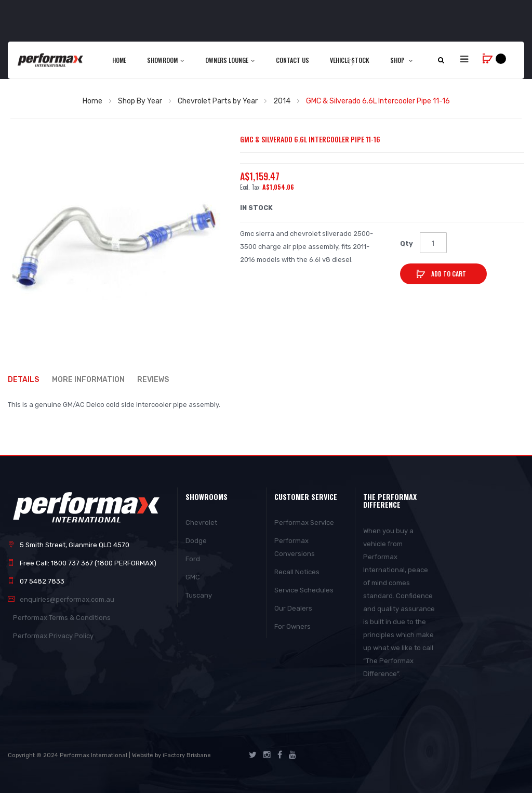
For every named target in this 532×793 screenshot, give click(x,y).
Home (92, 101)
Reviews (154, 379)
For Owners (292, 626)
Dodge (196, 541)
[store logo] (51, 60)
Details (23, 379)
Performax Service (304, 523)
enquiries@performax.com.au (67, 599)
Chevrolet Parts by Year (218, 101)
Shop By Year (140, 101)
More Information (88, 379)
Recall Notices (297, 572)
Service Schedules (304, 590)
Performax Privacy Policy (53, 636)
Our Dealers (293, 608)
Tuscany (199, 595)
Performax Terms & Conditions (62, 618)
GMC (193, 577)
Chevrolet (201, 523)
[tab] (29, 380)
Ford (193, 559)
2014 (282, 101)
